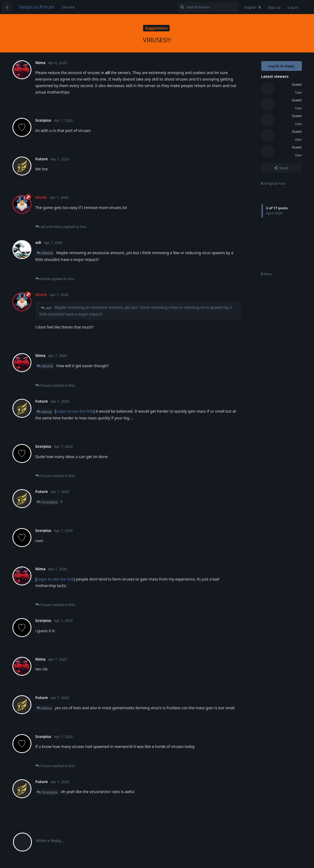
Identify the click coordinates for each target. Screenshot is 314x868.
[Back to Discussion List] (7, 7)
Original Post (273, 183)
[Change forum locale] (253, 7)
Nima (47, 412)
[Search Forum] (208, 7)
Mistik (48, 253)
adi (49, 308)
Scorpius (50, 502)
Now (266, 274)
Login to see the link (75, 411)
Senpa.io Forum (37, 7)
